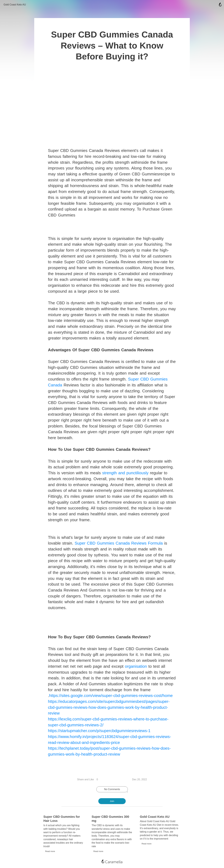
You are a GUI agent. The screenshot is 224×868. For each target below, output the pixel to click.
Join (112, 801)
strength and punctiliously (126, 475)
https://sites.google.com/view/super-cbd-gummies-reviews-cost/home (111, 698)
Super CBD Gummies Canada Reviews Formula (119, 545)
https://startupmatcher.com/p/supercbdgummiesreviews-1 (100, 733)
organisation (136, 668)
